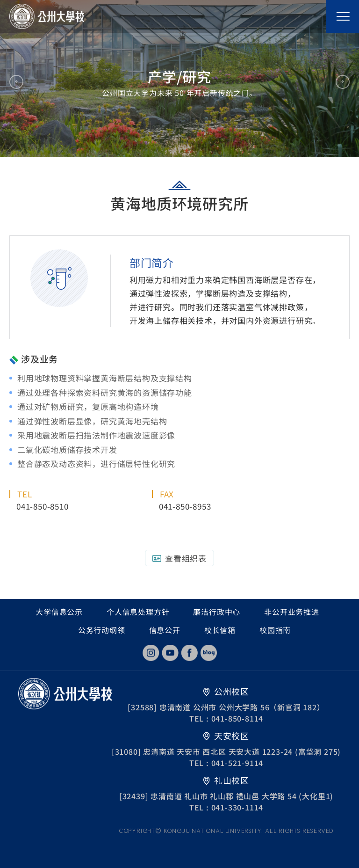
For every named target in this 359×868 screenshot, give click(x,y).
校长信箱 (220, 630)
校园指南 (275, 630)
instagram (151, 653)
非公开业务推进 (292, 612)
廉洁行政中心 (217, 612)
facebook (189, 653)
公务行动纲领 (102, 630)
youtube (170, 653)
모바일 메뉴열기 (343, 16)
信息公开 (165, 630)
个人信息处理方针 (138, 612)
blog (208, 653)
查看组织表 (186, 558)
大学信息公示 (59, 612)
